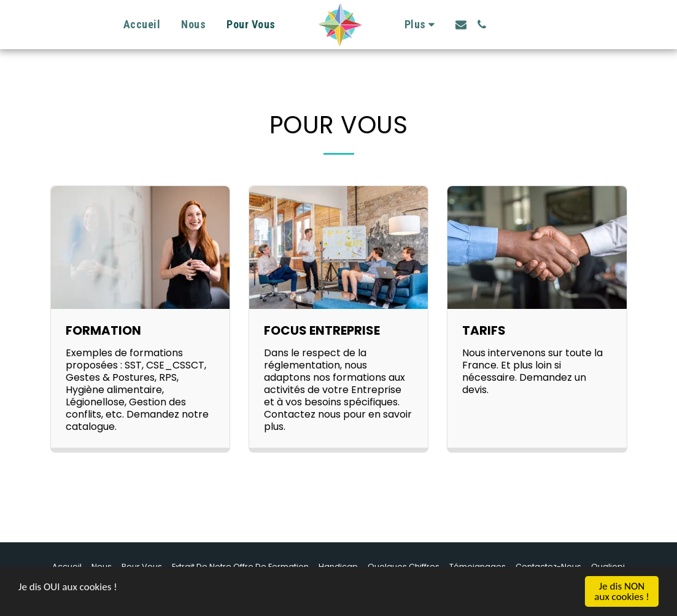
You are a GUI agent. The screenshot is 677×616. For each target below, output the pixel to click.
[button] (461, 25)
